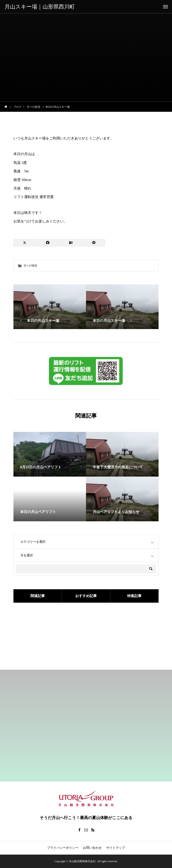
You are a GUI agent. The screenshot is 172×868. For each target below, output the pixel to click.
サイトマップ (116, 848)
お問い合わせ (92, 848)
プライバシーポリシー (63, 848)
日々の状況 (30, 266)
